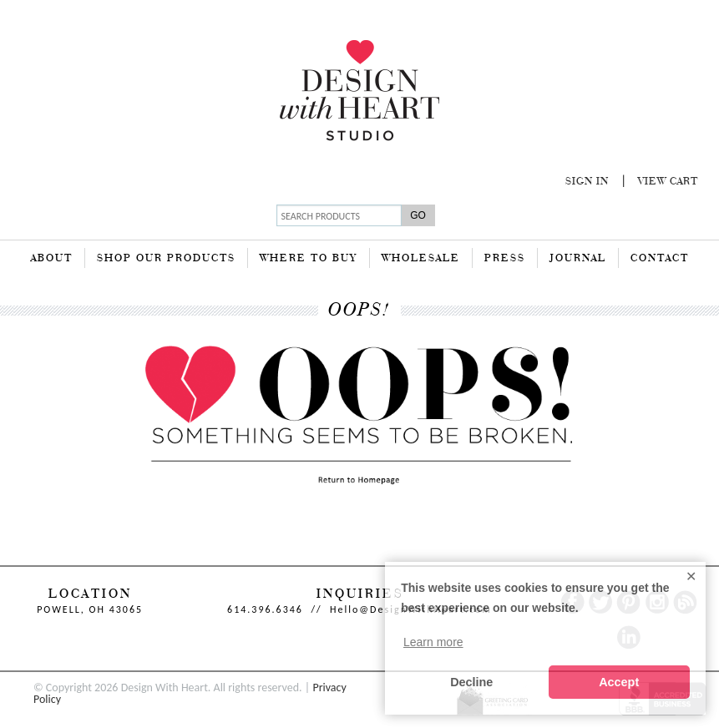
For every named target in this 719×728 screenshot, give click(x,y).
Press (505, 259)
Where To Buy (309, 259)
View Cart (668, 182)
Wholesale (421, 259)
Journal (578, 259)
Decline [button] (471, 682)
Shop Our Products (166, 259)
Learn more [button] (433, 642)
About (52, 259)
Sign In (587, 182)
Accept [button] (619, 682)
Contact (660, 259)
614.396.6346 (265, 609)
